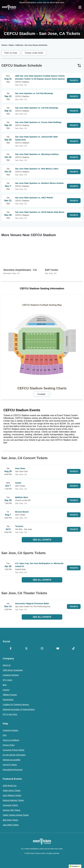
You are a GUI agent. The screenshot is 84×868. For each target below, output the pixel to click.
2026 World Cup (10, 786)
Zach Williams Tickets (12, 795)
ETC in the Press (10, 714)
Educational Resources (13, 770)
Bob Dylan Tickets (10, 820)
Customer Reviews (11, 675)
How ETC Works (10, 765)
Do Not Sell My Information (14, 755)
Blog (5, 685)
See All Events (42, 540)
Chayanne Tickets (10, 805)
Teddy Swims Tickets (12, 790)
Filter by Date (11, 53)
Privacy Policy (9, 745)
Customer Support (11, 730)
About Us (7, 665)
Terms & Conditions (11, 740)
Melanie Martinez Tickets (13, 800)
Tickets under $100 (34, 53)
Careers (6, 690)
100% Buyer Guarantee (13, 670)
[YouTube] (58, 649)
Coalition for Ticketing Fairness (16, 704)
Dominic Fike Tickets (11, 810)
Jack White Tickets (11, 825)
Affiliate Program (10, 695)
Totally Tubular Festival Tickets (16, 815)
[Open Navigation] (80, 7)
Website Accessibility (12, 760)
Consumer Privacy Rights (14, 750)
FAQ (5, 735)
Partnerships (8, 700)
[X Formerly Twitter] (26, 649)
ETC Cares (7, 680)
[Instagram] (42, 649)
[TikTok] (73, 649)
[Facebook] (11, 649)
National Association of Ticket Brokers (19, 709)
